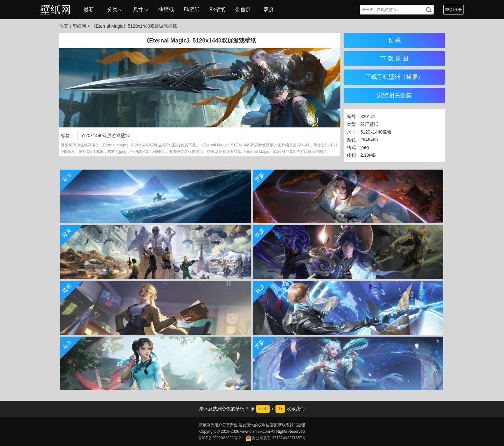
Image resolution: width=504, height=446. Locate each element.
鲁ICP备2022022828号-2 (219, 438)
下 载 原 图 (394, 59)
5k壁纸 (192, 9)
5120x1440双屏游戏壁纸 (105, 135)
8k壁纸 (217, 9)
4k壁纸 (166, 9)
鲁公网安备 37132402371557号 (276, 438)
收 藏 (394, 40)
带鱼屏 (243, 9)
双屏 (269, 9)
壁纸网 (56, 10)
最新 (89, 9)
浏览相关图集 (394, 95)
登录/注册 (453, 10)
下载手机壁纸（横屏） (394, 77)
